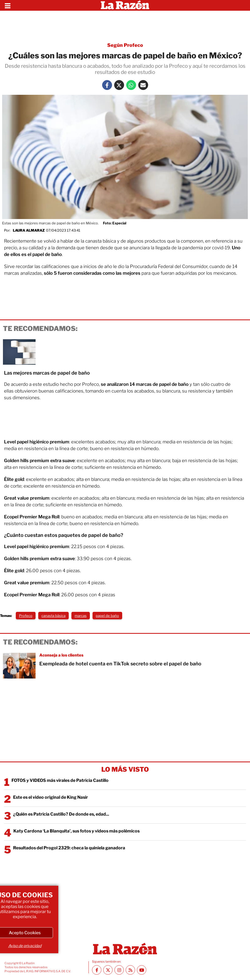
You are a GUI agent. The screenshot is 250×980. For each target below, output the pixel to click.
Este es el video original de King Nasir (51, 797)
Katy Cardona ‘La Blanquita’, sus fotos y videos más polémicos (76, 831)
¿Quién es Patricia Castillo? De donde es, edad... (61, 814)
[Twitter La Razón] (119, 85)
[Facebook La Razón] (107, 85)
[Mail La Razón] (143, 85)
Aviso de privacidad (25, 946)
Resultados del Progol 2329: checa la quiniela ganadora (69, 848)
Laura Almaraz (29, 230)
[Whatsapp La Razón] (131, 85)
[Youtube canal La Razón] (142, 970)
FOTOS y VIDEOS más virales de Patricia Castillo (60, 780)
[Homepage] (125, 5)
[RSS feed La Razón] (130, 970)
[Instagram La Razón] (119, 970)
